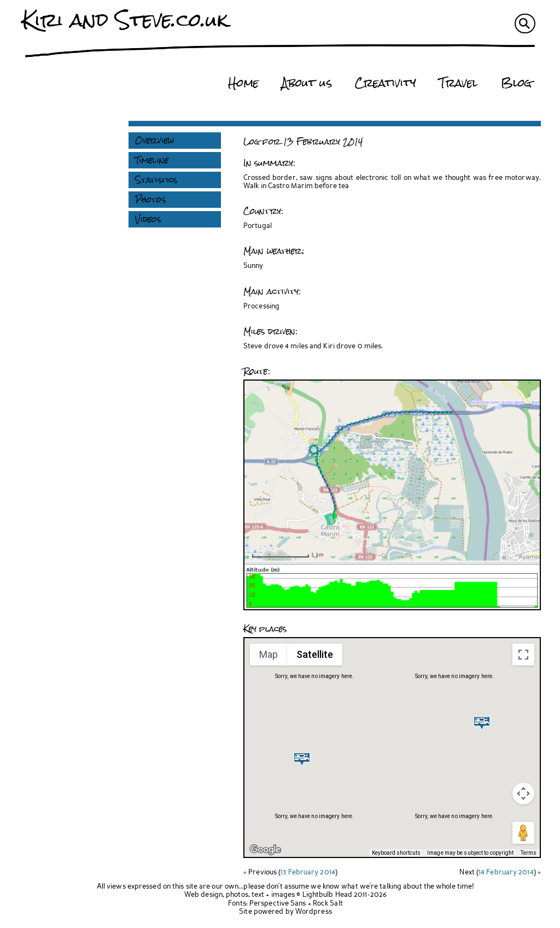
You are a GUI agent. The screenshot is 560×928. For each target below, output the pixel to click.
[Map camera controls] (523, 793)
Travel (459, 83)
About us (307, 83)
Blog (516, 83)
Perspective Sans (278, 904)
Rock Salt (328, 904)
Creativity (386, 83)
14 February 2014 (506, 872)
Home (243, 83)
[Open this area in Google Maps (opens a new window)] (265, 850)
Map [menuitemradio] (269, 654)
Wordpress (314, 912)
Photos (150, 200)
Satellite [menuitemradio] (315, 654)
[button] (302, 759)
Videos (148, 219)
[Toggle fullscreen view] (523, 655)
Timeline (152, 160)
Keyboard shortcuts (396, 853)
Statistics (156, 180)
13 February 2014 (308, 872)
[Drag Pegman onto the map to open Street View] (523, 833)
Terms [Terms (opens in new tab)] (529, 853)
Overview (154, 141)
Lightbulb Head (327, 895)
